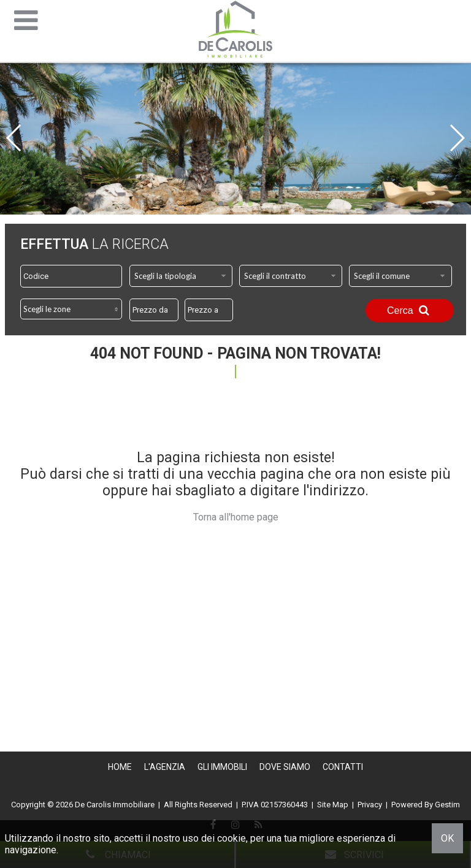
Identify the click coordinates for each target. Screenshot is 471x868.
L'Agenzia (165, 767)
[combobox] (181, 276)
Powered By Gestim (426, 805)
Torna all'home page (236, 517)
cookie (232, 838)
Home (120, 767)
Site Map (333, 805)
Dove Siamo (285, 767)
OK (447, 838)
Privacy (370, 805)
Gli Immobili (222, 767)
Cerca (410, 310)
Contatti (343, 767)
